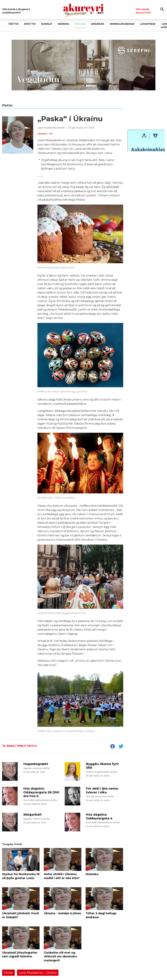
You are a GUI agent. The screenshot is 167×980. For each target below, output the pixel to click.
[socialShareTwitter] (121, 747)
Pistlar (8, 973)
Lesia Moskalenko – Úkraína (38, 973)
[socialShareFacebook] (112, 747)
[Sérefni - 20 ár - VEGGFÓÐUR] (83, 65)
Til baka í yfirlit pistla (19, 746)
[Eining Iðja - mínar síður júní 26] (146, 171)
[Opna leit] (162, 9)
